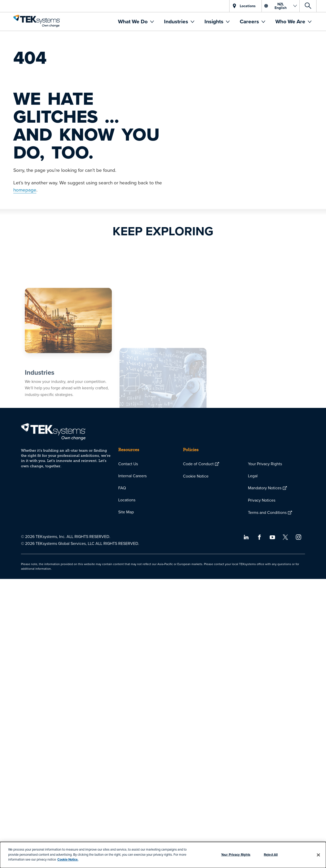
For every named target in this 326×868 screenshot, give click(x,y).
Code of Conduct (198, 464)
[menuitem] (136, 22)
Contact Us (128, 464)
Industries (177, 21)
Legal (253, 476)
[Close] (319, 855)
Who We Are (291, 21)
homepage (25, 190)
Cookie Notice (196, 476)
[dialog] (163, 855)
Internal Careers (132, 476)
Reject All (271, 855)
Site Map (126, 512)
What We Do (133, 21)
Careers (250, 21)
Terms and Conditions (267, 512)
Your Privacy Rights (265, 464)
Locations (127, 500)
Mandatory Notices (265, 488)
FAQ (122, 488)
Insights (215, 21)
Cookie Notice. (68, 859)
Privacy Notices (262, 500)
